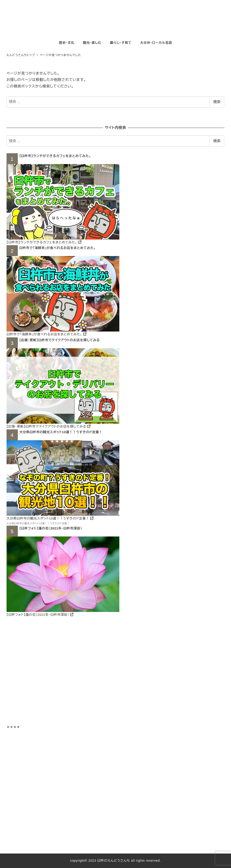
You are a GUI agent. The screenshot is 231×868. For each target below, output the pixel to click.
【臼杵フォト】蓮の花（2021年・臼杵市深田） (51, 528)
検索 (217, 102)
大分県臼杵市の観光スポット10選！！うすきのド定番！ (61, 432)
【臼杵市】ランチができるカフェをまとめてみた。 (55, 156)
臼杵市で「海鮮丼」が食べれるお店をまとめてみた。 (58, 248)
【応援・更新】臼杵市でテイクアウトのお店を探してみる (60, 340)
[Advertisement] (115, 674)
